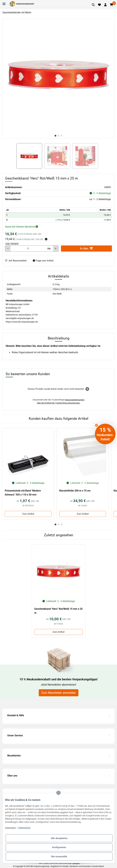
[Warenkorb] (111, 5)
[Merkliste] (100, 5)
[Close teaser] (96, 425)
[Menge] (28, 249)
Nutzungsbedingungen (75, 400)
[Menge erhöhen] (56, 249)
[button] (105, 5)
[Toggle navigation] (4, 4)
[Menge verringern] (8, 249)
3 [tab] (62, 136)
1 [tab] (55, 136)
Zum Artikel (28, 514)
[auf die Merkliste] (17, 261)
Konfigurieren (59, 847)
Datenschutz (24, 828)
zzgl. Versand (12, 243)
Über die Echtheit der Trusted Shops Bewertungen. (59, 403)
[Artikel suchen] (93, 5)
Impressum (10, 828)
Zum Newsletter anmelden (59, 693)
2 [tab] (58, 136)
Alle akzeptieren (59, 838)
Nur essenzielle (59, 857)
